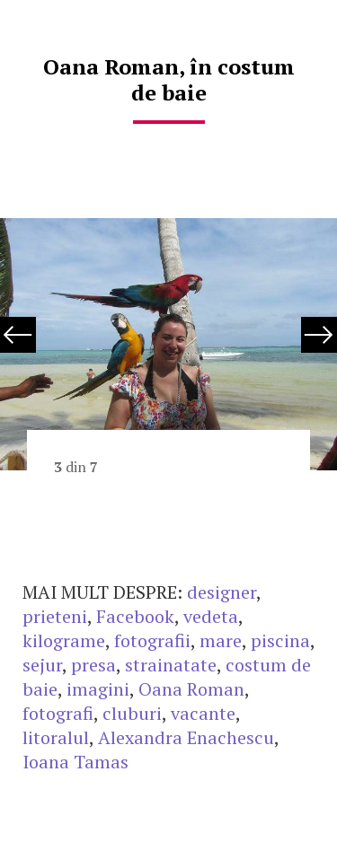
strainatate (171, 665)
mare (221, 640)
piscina (280, 640)
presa (93, 665)
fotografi (58, 713)
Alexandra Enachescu (186, 737)
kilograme (64, 640)
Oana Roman (191, 689)
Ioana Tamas (75, 762)
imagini (98, 689)
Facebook (135, 616)
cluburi (132, 713)
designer (222, 592)
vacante (203, 713)
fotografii (152, 640)
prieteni (55, 616)
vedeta (211, 616)
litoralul (56, 737)
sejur (42, 665)
